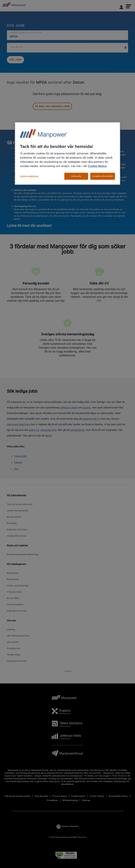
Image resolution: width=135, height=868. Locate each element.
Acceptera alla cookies (103, 176)
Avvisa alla (76, 176)
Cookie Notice (97, 166)
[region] (67, 153)
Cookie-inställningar (29, 176)
